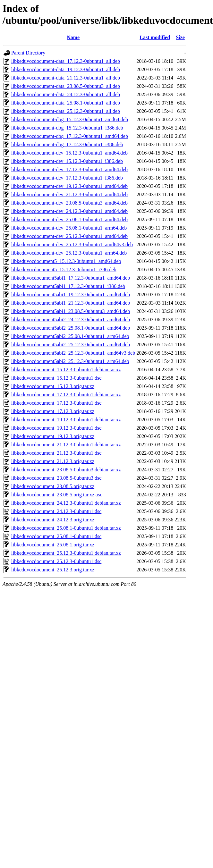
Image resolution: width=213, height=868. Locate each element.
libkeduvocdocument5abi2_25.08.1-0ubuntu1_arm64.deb (70, 336)
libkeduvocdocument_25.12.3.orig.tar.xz (53, 570)
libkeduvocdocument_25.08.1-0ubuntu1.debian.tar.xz (66, 528)
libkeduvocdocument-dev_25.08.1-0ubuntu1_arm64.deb (69, 228)
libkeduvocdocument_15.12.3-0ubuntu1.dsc (56, 378)
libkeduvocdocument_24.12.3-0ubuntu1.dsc (56, 511)
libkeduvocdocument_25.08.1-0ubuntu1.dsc (56, 536)
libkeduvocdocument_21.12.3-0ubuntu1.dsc (56, 453)
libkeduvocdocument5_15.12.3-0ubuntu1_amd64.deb (66, 261)
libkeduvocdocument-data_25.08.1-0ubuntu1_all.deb (66, 103)
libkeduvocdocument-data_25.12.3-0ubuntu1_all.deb (66, 111)
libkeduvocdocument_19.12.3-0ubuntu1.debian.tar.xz (66, 420)
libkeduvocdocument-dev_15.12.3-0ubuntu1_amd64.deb (69, 153)
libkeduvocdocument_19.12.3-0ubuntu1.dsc (56, 428)
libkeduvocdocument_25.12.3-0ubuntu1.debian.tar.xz (66, 553)
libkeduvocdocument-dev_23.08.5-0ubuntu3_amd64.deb (69, 203)
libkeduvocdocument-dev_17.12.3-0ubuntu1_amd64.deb (69, 169)
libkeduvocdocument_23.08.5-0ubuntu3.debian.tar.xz (66, 470)
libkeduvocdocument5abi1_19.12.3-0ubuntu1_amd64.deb (71, 295)
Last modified (155, 37)
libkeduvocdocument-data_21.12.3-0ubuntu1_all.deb (66, 78)
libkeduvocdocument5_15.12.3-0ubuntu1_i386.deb (64, 270)
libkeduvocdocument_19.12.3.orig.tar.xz (53, 436)
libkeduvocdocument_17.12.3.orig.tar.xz (53, 411)
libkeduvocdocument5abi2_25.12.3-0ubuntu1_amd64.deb (71, 345)
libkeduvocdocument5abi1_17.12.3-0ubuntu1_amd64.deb (71, 278)
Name (73, 37)
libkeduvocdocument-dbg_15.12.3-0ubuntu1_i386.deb (67, 128)
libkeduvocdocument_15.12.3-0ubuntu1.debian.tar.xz (66, 370)
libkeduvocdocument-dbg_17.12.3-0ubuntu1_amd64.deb (70, 136)
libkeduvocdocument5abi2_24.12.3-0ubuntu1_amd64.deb (71, 320)
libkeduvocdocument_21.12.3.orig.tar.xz (53, 461)
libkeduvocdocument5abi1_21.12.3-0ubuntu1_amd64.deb (71, 303)
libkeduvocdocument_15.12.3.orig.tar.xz (53, 386)
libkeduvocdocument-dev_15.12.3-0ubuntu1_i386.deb (67, 161)
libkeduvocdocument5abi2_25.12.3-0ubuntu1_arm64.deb (70, 361)
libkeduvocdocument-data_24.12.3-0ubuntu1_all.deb (66, 94)
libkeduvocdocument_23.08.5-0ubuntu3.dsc (56, 478)
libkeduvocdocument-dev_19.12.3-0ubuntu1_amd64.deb (69, 186)
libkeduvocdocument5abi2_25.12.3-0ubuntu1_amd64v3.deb (73, 353)
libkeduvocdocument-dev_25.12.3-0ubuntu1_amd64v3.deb (72, 244)
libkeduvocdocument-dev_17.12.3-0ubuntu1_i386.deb (67, 178)
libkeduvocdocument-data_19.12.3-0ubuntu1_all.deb (66, 69)
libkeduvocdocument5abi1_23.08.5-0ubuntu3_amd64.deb (71, 311)
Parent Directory (28, 53)
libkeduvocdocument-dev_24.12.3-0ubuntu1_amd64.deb (69, 211)
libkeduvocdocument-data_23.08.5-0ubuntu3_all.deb (66, 86)
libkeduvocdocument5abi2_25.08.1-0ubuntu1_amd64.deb (71, 328)
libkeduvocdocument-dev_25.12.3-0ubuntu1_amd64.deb (69, 236)
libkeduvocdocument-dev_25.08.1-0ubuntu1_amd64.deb (69, 219)
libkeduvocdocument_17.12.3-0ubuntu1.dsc (56, 403)
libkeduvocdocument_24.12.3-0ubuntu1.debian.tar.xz (66, 503)
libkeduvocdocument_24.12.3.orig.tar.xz (53, 520)
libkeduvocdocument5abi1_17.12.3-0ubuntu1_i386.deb (68, 286)
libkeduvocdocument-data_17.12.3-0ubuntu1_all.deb (66, 61)
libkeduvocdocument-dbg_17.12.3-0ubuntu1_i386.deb (67, 144)
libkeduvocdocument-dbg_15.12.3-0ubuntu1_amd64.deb (70, 119)
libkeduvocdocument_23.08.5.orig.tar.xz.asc (57, 495)
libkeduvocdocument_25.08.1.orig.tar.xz (53, 545)
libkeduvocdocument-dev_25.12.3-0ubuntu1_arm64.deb (69, 253)
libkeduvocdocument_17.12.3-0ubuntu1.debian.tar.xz (66, 395)
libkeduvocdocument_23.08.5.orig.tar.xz (53, 486)
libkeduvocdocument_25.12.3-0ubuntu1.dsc (56, 561)
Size (180, 37)
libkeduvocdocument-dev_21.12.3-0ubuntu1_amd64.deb (69, 194)
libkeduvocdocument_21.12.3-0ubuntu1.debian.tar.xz (66, 445)
